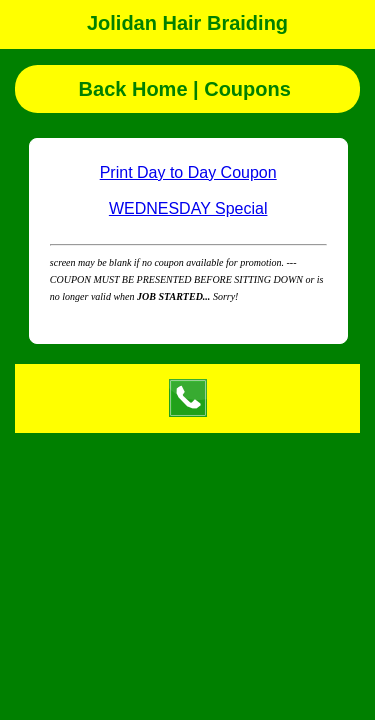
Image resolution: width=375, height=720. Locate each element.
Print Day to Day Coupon (188, 172)
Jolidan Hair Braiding (187, 23)
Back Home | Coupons (188, 89)
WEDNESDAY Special (188, 208)
